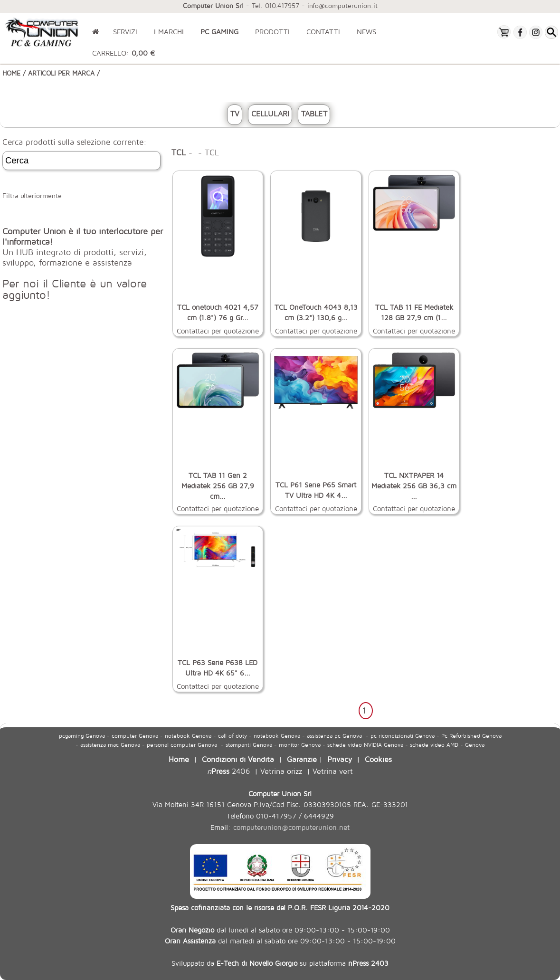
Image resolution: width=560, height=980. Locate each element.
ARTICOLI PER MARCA (61, 73)
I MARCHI (169, 32)
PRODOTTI (272, 32)
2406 (228, 771)
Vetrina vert (333, 771)
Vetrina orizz (281, 771)
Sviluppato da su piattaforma (280, 963)
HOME (11, 73)
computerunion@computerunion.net (291, 827)
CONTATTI (323, 32)
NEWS (366, 32)
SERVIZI (125, 32)
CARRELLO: (123, 53)
